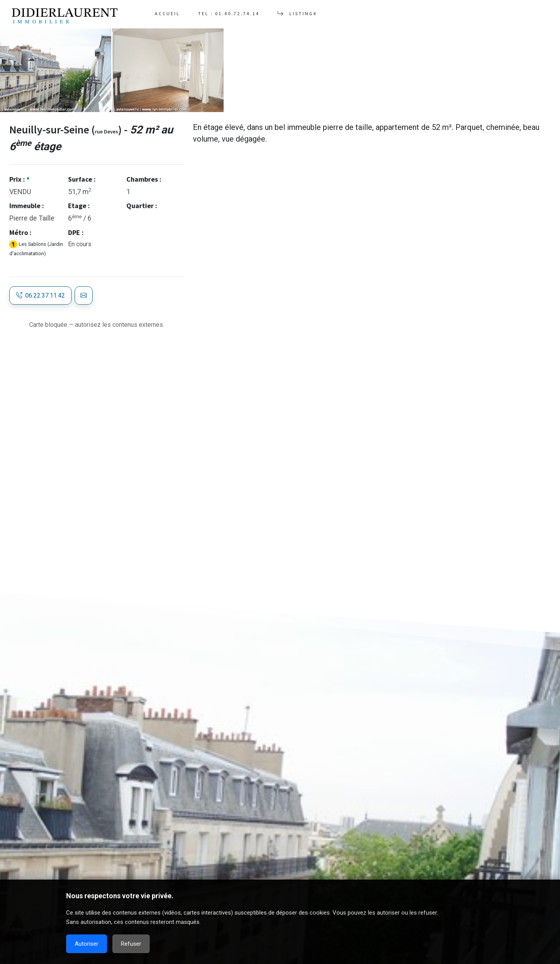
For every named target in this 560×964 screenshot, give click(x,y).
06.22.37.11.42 (40, 295)
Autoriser (87, 944)
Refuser (131, 944)
